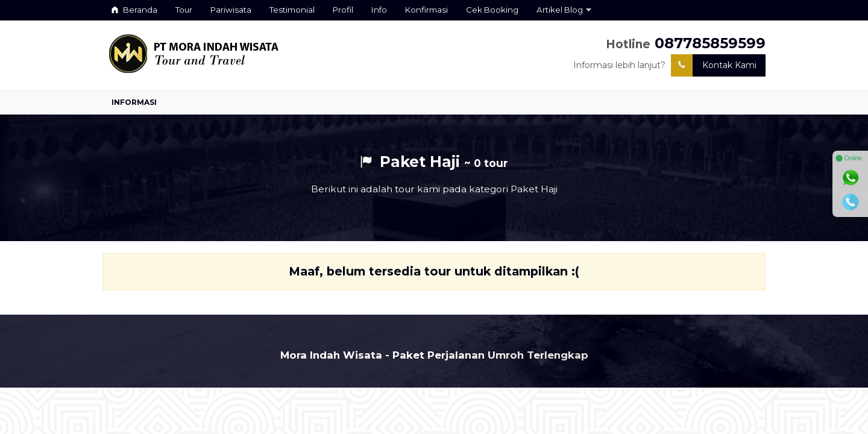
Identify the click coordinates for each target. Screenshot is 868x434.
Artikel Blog (560, 10)
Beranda (134, 10)
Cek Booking (492, 10)
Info (379, 10)
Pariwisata (231, 10)
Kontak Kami (714, 65)
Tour (184, 10)
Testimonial (292, 10)
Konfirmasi (426, 10)
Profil (343, 10)
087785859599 (710, 43)
